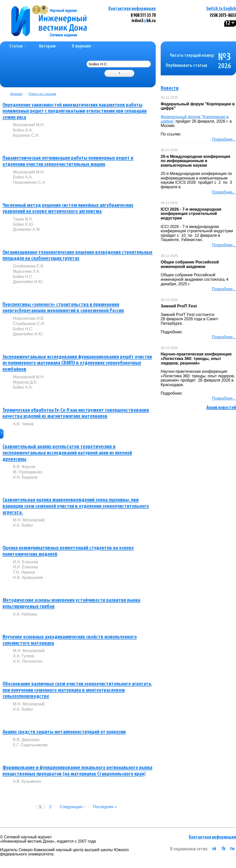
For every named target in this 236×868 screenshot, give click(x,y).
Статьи (18, 46)
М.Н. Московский (29, 520)
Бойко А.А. (23, 130)
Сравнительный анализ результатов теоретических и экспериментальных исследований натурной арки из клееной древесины (67, 453)
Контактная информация (132, 9)
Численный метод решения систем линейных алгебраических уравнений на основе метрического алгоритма (68, 209)
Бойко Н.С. (23, 277)
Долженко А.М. (27, 229)
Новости (170, 88)
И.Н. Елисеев (25, 562)
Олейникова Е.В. (28, 266)
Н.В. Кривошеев (28, 578)
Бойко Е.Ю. (23, 224)
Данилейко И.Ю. (28, 282)
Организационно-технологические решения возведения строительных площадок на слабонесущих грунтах (77, 256)
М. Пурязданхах (28, 472)
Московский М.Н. (29, 125)
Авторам (49, 46)
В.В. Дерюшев (26, 740)
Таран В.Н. (23, 219)
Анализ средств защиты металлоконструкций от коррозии (64, 732)
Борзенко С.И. (26, 135)
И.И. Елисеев (25, 567)
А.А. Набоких (25, 614)
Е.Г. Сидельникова (30, 745)
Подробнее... (224, 139)
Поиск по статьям (42, 94)
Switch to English (221, 9)
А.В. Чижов (23, 424)
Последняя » (105, 807)
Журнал (16, 94)
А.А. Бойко (23, 525)
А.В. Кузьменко (27, 781)
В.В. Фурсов (24, 467)
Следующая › (72, 807)
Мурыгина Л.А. (26, 271)
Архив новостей (221, 408)
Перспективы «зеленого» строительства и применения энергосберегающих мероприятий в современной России (63, 308)
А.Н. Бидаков (25, 477)
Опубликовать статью (186, 66)
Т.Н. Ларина (24, 572)
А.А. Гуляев (23, 656)
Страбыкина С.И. (29, 324)
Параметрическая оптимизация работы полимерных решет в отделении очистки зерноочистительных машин (68, 161)
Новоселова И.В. (28, 318)
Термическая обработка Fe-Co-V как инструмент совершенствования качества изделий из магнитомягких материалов (76, 414)
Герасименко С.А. (29, 182)
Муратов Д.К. (25, 382)
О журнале (83, 46)
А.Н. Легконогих (27, 661)
